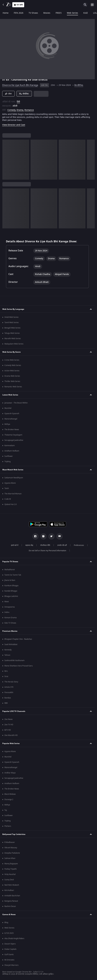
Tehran (7, 655)
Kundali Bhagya (11, 591)
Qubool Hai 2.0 (11, 504)
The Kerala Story (11, 682)
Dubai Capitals (10, 949)
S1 (4, 80)
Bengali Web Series (12, 328)
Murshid (8, 408)
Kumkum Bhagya (11, 586)
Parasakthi (9, 692)
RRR (6, 703)
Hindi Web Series (11, 317)
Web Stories (9, 928)
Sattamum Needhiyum (14, 478)
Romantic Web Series (13, 387)
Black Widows (10, 794)
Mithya (7, 424)
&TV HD (8, 730)
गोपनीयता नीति (45, 545)
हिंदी (18, 102)
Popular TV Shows (10, 562)
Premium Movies (10, 631)
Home (6, 13)
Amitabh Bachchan (12, 896)
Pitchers (8, 826)
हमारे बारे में (15, 545)
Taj (6, 810)
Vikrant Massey (11, 848)
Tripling (7, 462)
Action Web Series (12, 371)
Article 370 (9, 687)
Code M (8, 499)
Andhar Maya (10, 773)
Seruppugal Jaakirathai (14, 440)
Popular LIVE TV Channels (14, 711)
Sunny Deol (9, 880)
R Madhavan (10, 842)
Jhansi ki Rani (10, 580)
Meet (7, 602)
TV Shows (33, 13)
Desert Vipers (10, 944)
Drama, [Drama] (20, 110)
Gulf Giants (9, 955)
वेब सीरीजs (79, 85)
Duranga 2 (9, 799)
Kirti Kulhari (9, 890)
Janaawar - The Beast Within (16, 403)
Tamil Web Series (12, 323)
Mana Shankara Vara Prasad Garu (19, 666)
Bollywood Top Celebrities (14, 834)
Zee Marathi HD (11, 735)
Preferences (79, 545)
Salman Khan (10, 858)
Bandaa (8, 698)
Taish (7, 488)
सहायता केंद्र (29, 545)
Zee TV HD (9, 725)
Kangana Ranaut (11, 901)
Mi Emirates (9, 960)
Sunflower (9, 456)
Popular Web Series (11, 743)
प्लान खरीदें (18, 5)
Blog (6, 922)
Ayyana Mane (10, 483)
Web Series (72, 13)
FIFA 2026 (19, 13)
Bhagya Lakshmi (11, 596)
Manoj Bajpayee (11, 864)
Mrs (6, 671)
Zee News (9, 719)
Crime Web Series (12, 360)
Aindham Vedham (12, 451)
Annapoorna (10, 607)
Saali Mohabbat (11, 644)
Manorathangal (11, 419)
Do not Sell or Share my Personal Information (47, 551)
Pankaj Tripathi (11, 869)
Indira (7, 612)
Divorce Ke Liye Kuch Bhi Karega (20, 85)
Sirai (6, 676)
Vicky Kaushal (10, 874)
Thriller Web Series (12, 381)
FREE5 (59, 13)
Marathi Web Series (13, 339)
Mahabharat (10, 570)
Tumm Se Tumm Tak (13, 575)
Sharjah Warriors (11, 965)
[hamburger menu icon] (92, 5)
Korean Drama (11, 618)
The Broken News (12, 430)
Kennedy (8, 650)
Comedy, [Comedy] (12, 110)
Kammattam (10, 446)
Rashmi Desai (10, 906)
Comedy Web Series (13, 365)
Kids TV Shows (10, 623)
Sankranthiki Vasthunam (14, 660)
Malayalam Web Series (14, 344)
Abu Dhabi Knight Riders (14, 938)
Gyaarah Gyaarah (12, 414)
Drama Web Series (12, 376)
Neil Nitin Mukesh (12, 885)
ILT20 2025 (9, 933)
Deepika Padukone (12, 853)
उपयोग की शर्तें (62, 545)
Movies (47, 13)
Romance (29, 110)
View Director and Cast (14, 125)
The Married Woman (13, 494)
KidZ (86, 13)
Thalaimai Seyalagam (13, 435)
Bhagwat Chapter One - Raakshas (18, 639)
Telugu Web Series (12, 333)
